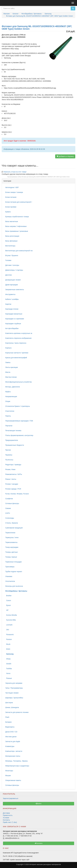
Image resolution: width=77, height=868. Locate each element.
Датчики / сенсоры (12, 265)
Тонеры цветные (11, 552)
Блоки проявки (11, 207)
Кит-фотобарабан (12, 328)
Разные (9, 678)
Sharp (8, 659)
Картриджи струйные (13, 324)
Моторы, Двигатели (13, 387)
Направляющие (11, 396)
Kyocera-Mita (11, 620)
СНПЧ (8, 513)
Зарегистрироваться (11, 798)
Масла (8, 372)
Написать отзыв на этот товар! (15, 172)
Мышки (8, 776)
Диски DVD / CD (11, 732)
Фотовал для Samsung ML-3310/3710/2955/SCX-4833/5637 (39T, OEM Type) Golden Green (46, 177)
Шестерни (9, 703)
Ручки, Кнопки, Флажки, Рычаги (17, 494)
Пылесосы (9, 460)
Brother (8, 596)
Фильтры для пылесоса (14, 586)
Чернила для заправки (14, 683)
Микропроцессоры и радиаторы (17, 766)
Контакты (6, 820)
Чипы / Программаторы (14, 688)
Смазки (8, 508)
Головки (8, 260)
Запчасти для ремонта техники (17, 712)
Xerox (8, 673)
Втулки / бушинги (12, 255)
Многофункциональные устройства (18, 382)
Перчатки (9, 426)
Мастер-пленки (11, 377)
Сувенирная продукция (14, 528)
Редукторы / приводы (13, 465)
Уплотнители (10, 581)
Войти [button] (38, 804)
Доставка (6, 813)
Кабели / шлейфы (12, 299)
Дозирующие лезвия (13, 280)
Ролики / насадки (12, 484)
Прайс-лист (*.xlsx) (10, 822)
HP (7, 610)
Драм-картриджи (12, 285)
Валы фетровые (11, 241)
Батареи (8, 722)
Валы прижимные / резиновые (17, 231)
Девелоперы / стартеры (14, 270)
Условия (6, 818)
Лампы (8, 362)
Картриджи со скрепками (15, 319)
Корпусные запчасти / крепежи (17, 353)
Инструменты (10, 294)
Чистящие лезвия (12, 693)
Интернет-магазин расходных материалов (45, 864)
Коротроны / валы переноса (16, 343)
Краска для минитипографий (16, 358)
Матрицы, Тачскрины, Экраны (17, 761)
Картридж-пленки (12, 309)
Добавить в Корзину (65, 156)
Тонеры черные (11, 557)
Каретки (8, 304)
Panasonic (10, 635)
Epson (8, 605)
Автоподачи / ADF (12, 187)
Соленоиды (10, 518)
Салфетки (9, 499)
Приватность (8, 815)
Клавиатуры (10, 746)
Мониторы (9, 771)
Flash (7, 717)
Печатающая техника (13, 431)
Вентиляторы (10, 246)
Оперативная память (13, 780)
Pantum (9, 639)
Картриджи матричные (14, 314)
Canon (8, 600)
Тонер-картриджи (12, 547)
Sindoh (8, 664)
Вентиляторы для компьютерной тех (19, 251)
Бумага (8, 212)
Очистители (10, 411)
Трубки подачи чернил (14, 572)
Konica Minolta (11, 615)
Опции (8, 401)
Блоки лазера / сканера (14, 192)
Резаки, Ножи (10, 469)
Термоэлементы (11, 542)
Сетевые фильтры (12, 503)
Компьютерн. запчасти (14, 751)
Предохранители (12, 440)
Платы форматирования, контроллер (19, 435)
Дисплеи (9, 275)
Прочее (8, 450)
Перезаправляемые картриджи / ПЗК (19, 421)
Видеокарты (10, 727)
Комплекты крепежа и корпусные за (19, 333)
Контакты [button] (38, 843)
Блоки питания (11, 197)
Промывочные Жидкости (15, 445)
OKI (7, 630)
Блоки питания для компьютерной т (19, 202)
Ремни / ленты (11, 479)
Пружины (9, 455)
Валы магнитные (12, 221)
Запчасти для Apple (13, 741)
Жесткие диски (11, 737)
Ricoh (8, 644)
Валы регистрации (12, 236)
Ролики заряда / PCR (13, 489)
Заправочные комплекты (15, 290)
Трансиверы (10, 567)
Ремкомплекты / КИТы (14, 474)
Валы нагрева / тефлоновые (16, 226)
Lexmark (9, 625)
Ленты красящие (12, 367)
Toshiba (9, 669)
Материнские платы (13, 756)
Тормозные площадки (13, 562)
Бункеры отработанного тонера (17, 217)
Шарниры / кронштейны (14, 698)
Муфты (8, 392)
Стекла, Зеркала (12, 523)
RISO (8, 649)
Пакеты (8, 416)
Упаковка (9, 576)
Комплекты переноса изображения (18, 338)
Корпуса (8, 348)
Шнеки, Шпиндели (12, 707)
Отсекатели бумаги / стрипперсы (18, 406)
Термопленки (10, 533)
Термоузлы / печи (12, 537)
